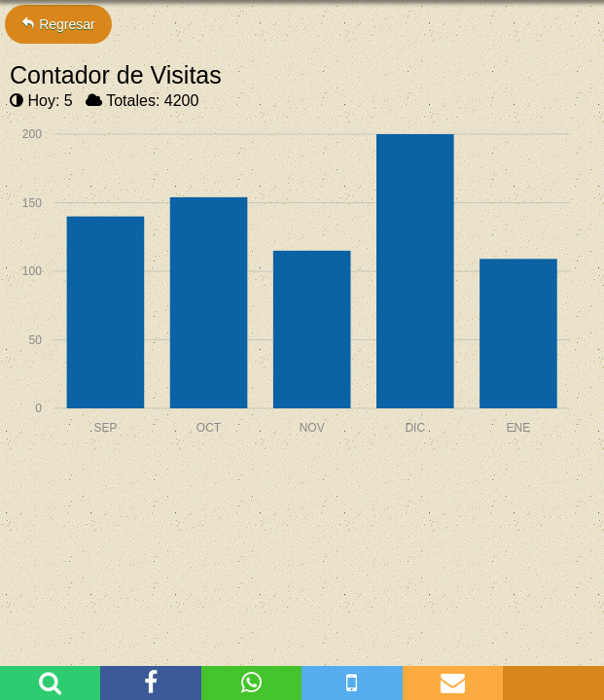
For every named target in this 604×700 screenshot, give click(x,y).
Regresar (58, 24)
